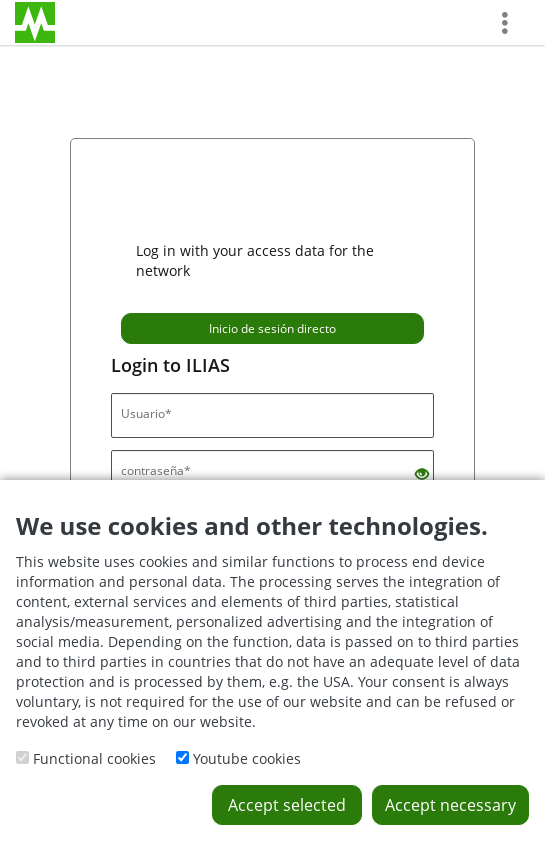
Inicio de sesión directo (272, 328)
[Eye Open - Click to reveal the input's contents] (422, 474)
